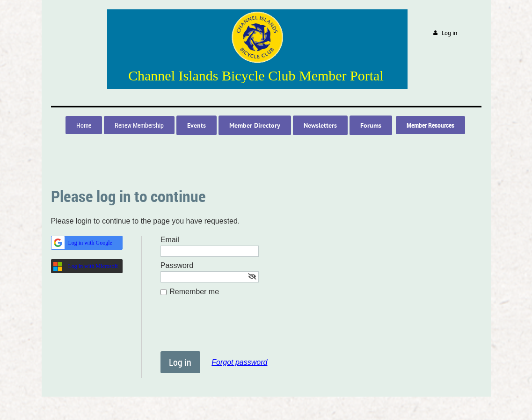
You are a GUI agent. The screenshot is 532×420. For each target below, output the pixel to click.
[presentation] (232, 328)
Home (84, 125)
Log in (449, 33)
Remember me (194, 292)
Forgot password (239, 362)
